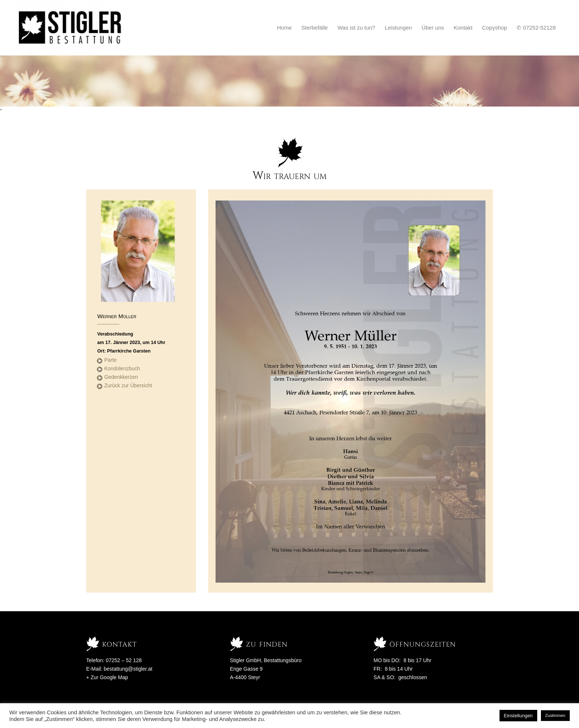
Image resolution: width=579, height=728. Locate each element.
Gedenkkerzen (121, 377)
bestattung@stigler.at (128, 669)
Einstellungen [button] (518, 716)
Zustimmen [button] (555, 715)
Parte (110, 360)
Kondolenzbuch (122, 368)
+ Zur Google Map (107, 677)
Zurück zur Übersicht (128, 385)
